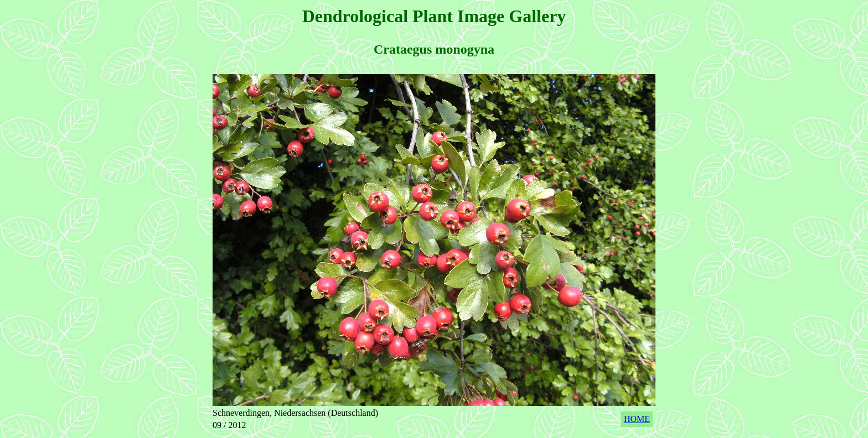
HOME (637, 419)
